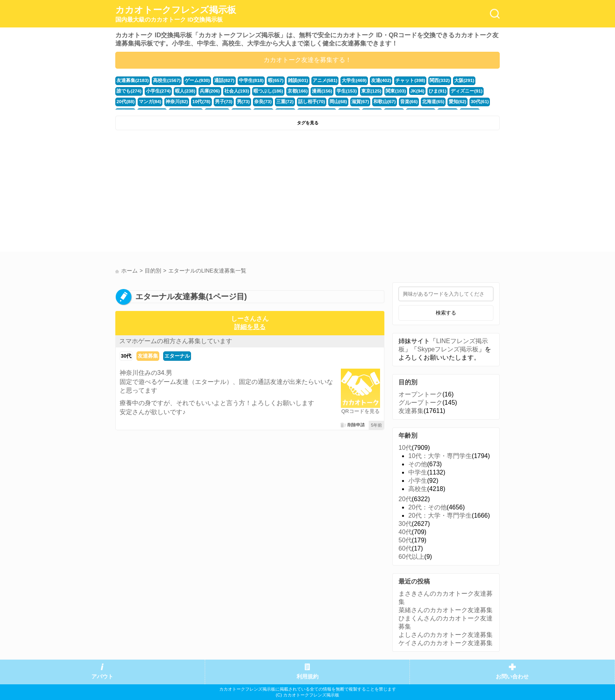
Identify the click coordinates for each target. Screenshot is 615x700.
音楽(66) (347, 101)
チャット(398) (395, 80)
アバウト (102, 677)
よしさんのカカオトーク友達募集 (446, 635)
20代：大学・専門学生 (440, 515)
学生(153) (307, 91)
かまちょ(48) (460, 101)
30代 (126, 356)
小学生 (418, 481)
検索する (446, 313)
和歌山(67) (324, 101)
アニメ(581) (314, 80)
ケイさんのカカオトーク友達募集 (446, 643)
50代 (405, 540)
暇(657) (267, 80)
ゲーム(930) (193, 80)
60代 (405, 548)
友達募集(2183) (132, 80)
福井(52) (435, 101)
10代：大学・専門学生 (440, 456)
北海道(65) (370, 101)
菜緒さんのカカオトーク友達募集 (446, 610)
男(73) (190, 101)
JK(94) (374, 91)
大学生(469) (342, 80)
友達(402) (367, 80)
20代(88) (448, 91)
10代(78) (150, 101)
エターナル (177, 356)
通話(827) (218, 80)
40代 (405, 532)
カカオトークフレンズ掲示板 (176, 14)
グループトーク (420, 403)
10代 (405, 448)
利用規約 (307, 677)
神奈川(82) (127, 101)
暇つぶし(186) (232, 91)
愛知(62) (393, 101)
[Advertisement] (210, 193)
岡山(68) (280, 101)
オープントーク (420, 394)
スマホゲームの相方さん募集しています (176, 341)
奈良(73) (209, 101)
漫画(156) (283, 91)
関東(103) (354, 91)
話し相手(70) (255, 101)
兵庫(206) (177, 91)
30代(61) (414, 101)
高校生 (418, 489)
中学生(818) (244, 80)
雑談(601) (288, 80)
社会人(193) (203, 91)
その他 (418, 464)
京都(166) (260, 91)
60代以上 (411, 557)
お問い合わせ (512, 677)
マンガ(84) (472, 91)
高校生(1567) (164, 80)
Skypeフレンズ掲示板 (448, 349)
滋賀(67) (301, 101)
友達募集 (148, 356)
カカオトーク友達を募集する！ (307, 60)
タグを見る (308, 123)
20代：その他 (428, 507)
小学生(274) (128, 91)
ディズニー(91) (421, 91)
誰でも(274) (471, 80)
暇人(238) (154, 91)
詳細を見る (250, 327)
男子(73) (171, 101)
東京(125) (330, 91)
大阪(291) (446, 80)
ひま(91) (393, 91)
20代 (405, 499)
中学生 (418, 472)
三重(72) (230, 101)
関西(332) (422, 80)
